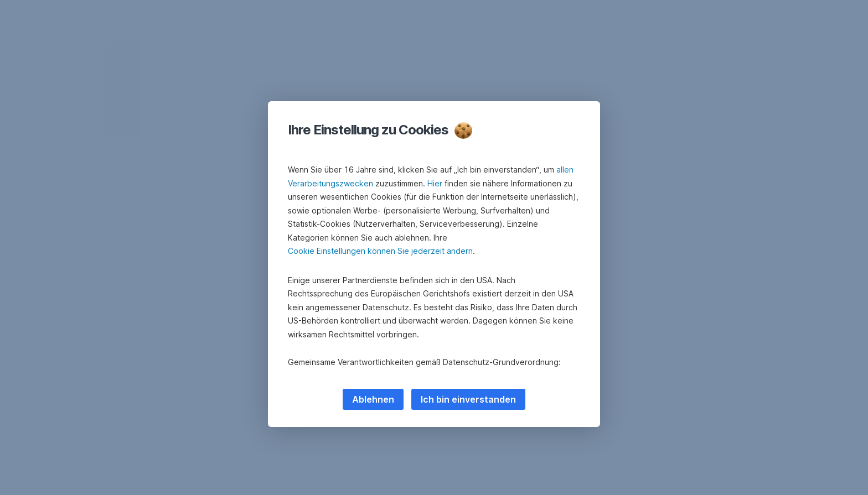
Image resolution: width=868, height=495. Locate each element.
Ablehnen (373, 399)
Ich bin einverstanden (468, 399)
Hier (435, 183)
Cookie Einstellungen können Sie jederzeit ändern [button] (380, 251)
